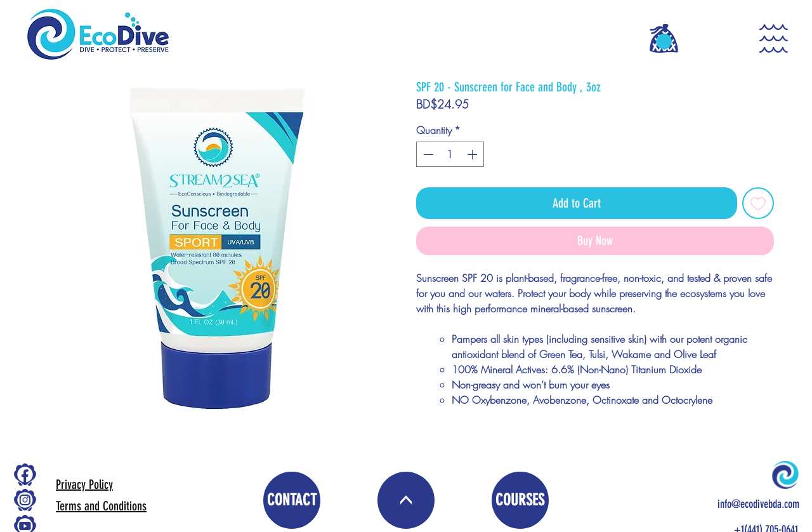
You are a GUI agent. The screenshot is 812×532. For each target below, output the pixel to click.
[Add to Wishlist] (758, 203)
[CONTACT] (292, 500)
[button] (664, 42)
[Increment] (473, 154)
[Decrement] (427, 154)
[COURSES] (520, 500)
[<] (406, 500)
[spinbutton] (450, 154)
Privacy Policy (84, 484)
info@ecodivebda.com (758, 504)
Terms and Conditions (101, 506)
